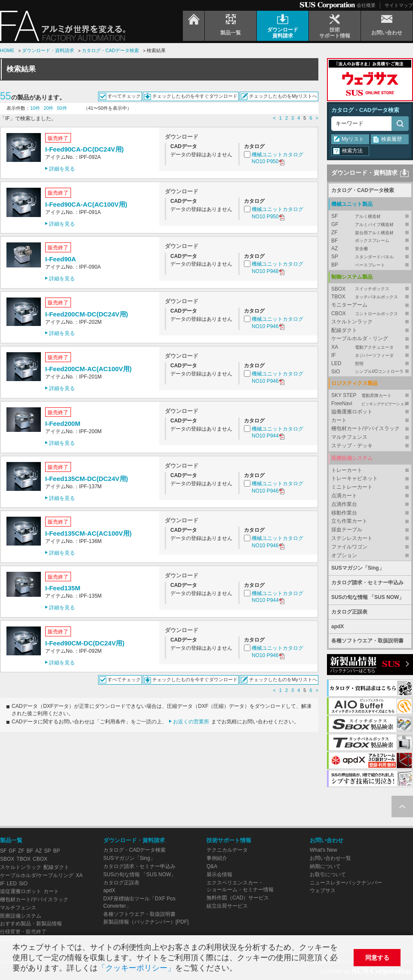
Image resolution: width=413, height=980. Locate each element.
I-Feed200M (63, 423)
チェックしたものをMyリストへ (283, 96)
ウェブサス (323, 890)
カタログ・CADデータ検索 (110, 50)
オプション (344, 555)
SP (370, 257)
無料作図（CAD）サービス (238, 898)
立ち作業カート (349, 521)
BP (370, 265)
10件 (35, 108)
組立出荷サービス (227, 906)
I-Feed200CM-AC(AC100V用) (88, 369)
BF (370, 241)
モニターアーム (349, 305)
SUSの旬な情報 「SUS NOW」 (368, 597)
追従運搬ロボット (21, 891)
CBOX (370, 314)
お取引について (328, 875)
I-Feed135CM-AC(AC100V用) (88, 533)
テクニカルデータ (227, 850)
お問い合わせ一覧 (330, 858)
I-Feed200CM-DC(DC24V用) (87, 314)
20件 (48, 108)
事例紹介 (217, 858)
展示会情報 (219, 875)
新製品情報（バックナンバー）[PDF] (146, 922)
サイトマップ (399, 5)
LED (370, 364)
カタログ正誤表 (349, 612)
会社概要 (366, 5)
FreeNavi (370, 404)
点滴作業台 (344, 504)
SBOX (370, 289)
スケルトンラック (352, 322)
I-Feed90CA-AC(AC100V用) (86, 204)
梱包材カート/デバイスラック (365, 428)
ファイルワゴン (349, 547)
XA (370, 347)
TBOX (370, 297)
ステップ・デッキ (352, 446)
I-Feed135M (63, 588)
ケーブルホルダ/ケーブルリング (37, 875)
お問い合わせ (327, 840)
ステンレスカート (352, 538)
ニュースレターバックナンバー (346, 883)
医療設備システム (21, 916)
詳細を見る (62, 169)
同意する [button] (377, 958)
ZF (370, 233)
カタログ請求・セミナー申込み (367, 583)
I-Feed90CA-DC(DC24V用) (85, 149)
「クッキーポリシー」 (136, 968)
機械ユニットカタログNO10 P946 (277, 323)
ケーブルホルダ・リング (360, 338)
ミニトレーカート (352, 487)
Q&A (212, 866)
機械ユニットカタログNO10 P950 (277, 159)
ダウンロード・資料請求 (48, 50)
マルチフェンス (349, 437)
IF (370, 355)
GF (370, 225)
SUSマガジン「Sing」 (358, 568)
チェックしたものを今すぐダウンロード (195, 96)
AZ (370, 249)
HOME (7, 50)
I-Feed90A (61, 259)
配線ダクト (344, 330)
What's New (324, 850)
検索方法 (352, 151)
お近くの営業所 (191, 722)
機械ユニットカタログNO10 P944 (277, 433)
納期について (325, 866)
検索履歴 (391, 139)
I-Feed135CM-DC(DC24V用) (87, 479)
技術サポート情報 (229, 840)
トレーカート (347, 470)
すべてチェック (124, 96)
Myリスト (353, 139)
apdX (337, 626)
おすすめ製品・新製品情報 (31, 924)
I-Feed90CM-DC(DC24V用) (85, 643)
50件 (62, 108)
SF (370, 216)
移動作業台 (344, 513)
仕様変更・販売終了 (23, 932)
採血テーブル (347, 530)
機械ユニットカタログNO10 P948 (277, 268)
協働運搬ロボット (352, 412)
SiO (370, 372)
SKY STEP (370, 395)
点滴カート (344, 496)
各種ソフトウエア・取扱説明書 (367, 641)
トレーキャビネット (354, 478)
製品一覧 (11, 840)
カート (339, 420)
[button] (241, 969)
